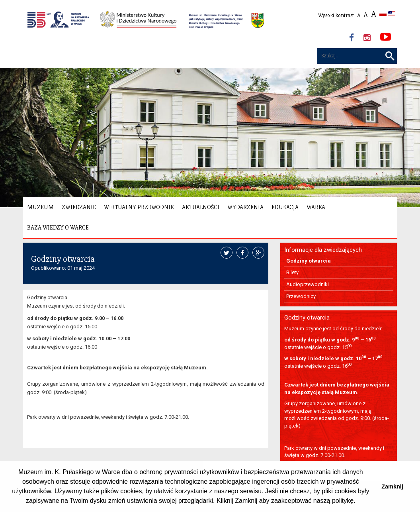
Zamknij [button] (392, 486)
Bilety (292, 272)
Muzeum (40, 207)
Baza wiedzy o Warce (58, 228)
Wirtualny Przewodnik (139, 207)
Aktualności (201, 207)
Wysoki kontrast (336, 15)
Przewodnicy (301, 296)
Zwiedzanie (79, 207)
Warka (316, 207)
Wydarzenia (245, 207)
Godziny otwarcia (309, 261)
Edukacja (285, 207)
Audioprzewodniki (308, 284)
